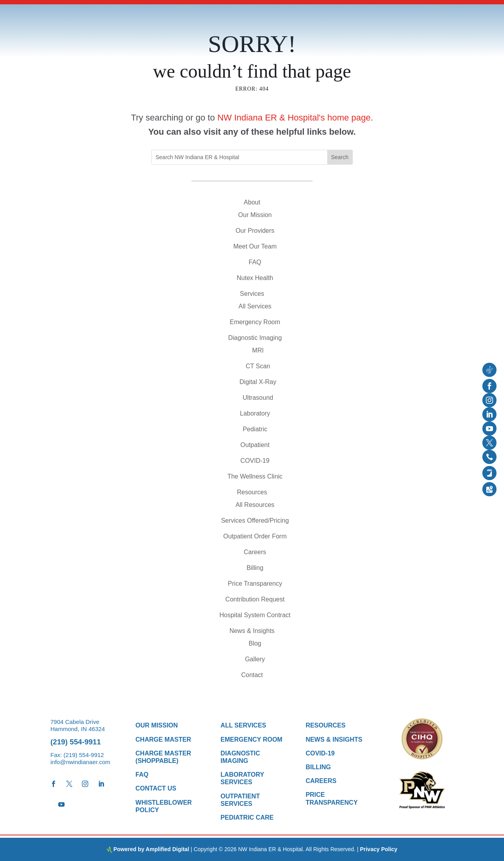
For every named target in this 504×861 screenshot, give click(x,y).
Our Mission (255, 215)
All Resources (255, 505)
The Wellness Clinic (255, 476)
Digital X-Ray (258, 382)
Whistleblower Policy (164, 806)
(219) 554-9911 (76, 742)
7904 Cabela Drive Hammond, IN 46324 (78, 725)
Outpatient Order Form (255, 536)
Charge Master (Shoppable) (163, 757)
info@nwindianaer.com (80, 762)
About (252, 202)
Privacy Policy (379, 849)
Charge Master (163, 739)
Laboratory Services (242, 778)
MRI (258, 350)
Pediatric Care (247, 817)
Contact (252, 675)
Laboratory (255, 413)
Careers (255, 552)
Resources (252, 492)
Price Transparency (255, 584)
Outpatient (255, 445)
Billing (255, 568)
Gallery (255, 659)
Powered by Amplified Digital (151, 849)
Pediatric (255, 429)
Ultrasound (258, 398)
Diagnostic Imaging (255, 338)
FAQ (255, 262)
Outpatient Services (240, 800)
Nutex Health (255, 278)
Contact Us (156, 788)
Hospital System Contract (255, 615)
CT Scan (258, 366)
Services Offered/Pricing (255, 520)
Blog (255, 643)
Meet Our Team (255, 246)
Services (252, 294)
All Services (255, 306)
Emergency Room (255, 322)
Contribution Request (255, 599)
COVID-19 (255, 461)
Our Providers (255, 231)
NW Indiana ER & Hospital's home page (294, 118)
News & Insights (252, 631)
